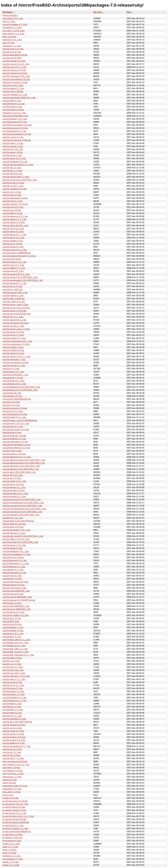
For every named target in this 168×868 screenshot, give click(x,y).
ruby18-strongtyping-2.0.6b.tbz (17, 140)
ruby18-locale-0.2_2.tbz (13, 381)
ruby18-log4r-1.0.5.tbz (13, 378)
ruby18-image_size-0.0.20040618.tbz (20, 420)
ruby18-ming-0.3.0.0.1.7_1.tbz (16, 357)
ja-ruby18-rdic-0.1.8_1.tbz (14, 813)
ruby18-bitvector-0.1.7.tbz (14, 701)
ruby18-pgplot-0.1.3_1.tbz (14, 262)
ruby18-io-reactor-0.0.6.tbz (15, 408)
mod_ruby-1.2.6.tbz (12, 792)
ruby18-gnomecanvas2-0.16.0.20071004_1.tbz (24, 509)
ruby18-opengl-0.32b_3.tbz (15, 293)
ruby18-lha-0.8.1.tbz (12, 393)
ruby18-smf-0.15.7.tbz (13, 149)
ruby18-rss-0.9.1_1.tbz (13, 186)
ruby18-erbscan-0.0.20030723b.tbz (19, 600)
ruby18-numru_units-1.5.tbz (15, 305)
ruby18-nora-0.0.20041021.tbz (17, 314)
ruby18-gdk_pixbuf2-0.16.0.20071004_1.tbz (23, 536)
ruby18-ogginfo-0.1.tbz (13, 296)
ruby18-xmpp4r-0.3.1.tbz (14, 61)
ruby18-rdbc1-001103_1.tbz (15, 226)
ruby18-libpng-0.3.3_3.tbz (14, 384)
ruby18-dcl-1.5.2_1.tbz (13, 634)
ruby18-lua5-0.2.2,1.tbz (13, 372)
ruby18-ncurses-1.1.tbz (13, 326)
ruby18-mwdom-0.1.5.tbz (14, 338)
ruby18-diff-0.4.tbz (11, 621)
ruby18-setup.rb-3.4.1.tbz (14, 158)
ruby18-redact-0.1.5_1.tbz (15, 219)
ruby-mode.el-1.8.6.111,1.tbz (16, 765)
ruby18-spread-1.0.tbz (13, 146)
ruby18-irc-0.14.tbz (11, 405)
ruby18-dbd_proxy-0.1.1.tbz (15, 643)
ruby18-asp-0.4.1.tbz (12, 728)
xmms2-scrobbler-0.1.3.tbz (15, 24)
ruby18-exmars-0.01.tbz (14, 585)
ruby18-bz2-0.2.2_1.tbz (13, 685)
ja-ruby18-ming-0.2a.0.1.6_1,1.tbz (18, 816)
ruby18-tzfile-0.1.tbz (12, 101)
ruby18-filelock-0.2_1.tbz (14, 567)
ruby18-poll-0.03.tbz (12, 259)
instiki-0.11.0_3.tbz (11, 844)
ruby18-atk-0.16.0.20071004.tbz (17, 722)
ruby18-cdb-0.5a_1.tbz (13, 670)
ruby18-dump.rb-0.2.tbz (13, 612)
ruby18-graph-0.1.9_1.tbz (14, 481)
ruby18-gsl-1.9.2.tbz (12, 478)
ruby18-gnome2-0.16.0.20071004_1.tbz (21, 515)
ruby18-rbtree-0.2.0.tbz (13, 232)
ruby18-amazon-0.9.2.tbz (14, 737)
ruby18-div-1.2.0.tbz (12, 618)
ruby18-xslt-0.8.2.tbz (12, 58)
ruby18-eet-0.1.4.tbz (12, 603)
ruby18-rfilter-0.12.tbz (12, 213)
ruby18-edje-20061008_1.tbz (16, 606)
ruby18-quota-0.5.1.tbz (13, 247)
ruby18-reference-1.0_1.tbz (15, 216)
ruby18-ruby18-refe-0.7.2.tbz (16, 177)
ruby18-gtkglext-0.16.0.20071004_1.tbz (21, 469)
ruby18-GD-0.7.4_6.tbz (13, 758)
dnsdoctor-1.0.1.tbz (11, 856)
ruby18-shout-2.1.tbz (12, 155)
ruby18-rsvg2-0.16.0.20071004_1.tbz (20, 180)
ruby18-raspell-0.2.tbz (13, 241)
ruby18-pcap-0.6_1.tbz (13, 271)
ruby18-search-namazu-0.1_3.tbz (18, 165)
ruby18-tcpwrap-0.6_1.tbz (14, 131)
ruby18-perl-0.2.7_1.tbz (13, 265)
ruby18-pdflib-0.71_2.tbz (14, 268)
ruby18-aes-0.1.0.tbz (12, 749)
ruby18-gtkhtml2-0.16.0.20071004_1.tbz (21, 466)
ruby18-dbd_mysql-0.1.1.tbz (15, 652)
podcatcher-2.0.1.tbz (12, 789)
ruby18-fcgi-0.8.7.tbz (12, 576)
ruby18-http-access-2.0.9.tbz (16, 430)
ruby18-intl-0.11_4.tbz (13, 411)
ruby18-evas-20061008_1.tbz (16, 591)
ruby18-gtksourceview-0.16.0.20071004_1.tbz (24, 460)
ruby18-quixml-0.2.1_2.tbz (15, 250)
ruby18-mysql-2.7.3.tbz (13, 335)
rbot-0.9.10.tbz (9, 783)
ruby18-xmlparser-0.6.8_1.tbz (16, 76)
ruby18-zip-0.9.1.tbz (12, 52)
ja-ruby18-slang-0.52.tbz (14, 807)
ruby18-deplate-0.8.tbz (13, 631)
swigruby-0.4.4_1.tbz (12, 40)
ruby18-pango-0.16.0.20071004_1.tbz (20, 277)
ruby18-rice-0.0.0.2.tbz (13, 207)
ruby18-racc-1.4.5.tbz (12, 244)
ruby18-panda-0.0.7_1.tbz (15, 283)
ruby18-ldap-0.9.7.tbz (12, 396)
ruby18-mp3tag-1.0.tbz (13, 347)
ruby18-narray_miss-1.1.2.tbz (16, 329)
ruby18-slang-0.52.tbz (13, 152)
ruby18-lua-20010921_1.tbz (15, 375)
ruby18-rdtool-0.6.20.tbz (14, 222)
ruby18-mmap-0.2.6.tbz (13, 353)
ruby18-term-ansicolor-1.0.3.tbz (17, 125)
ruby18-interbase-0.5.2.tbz (15, 414)
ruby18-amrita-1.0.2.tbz (13, 734)
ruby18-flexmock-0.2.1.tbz (15, 560)
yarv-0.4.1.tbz (9, 21)
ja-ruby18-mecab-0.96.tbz (14, 819)
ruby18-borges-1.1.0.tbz (14, 694)
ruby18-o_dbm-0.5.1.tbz (14, 302)
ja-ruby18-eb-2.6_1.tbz (13, 826)
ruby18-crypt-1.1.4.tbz (13, 667)
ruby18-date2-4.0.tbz (12, 658)
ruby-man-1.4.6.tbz (11, 768)
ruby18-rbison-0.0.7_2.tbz (14, 235)
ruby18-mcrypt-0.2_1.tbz (14, 366)
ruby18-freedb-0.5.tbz (13, 548)
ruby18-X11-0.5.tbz (11, 755)
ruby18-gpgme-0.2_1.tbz (14, 487)
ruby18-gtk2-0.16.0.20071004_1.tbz (19, 472)
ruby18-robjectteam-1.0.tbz (15, 198)
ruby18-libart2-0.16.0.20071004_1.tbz (20, 390)
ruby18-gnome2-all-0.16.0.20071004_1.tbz (22, 512)
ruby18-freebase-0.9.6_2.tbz (16, 551)
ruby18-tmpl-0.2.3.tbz (12, 107)
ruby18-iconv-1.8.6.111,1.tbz (16, 423)
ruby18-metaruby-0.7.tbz (14, 360)
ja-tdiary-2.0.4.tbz (11, 798)
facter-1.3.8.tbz (10, 850)
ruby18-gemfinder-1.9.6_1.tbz (16, 530)
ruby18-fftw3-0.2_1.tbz (13, 570)
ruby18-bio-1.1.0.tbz (12, 707)
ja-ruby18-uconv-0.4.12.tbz (15, 801)
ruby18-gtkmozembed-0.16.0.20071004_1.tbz (24, 463)
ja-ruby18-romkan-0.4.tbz (14, 810)
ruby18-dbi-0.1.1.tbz (12, 637)
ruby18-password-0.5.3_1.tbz (16, 274)
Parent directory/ (10, 15)
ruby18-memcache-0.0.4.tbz (16, 363)
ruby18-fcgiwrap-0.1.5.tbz (14, 573)
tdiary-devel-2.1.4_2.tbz (13, 34)
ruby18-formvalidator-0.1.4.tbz (16, 554)
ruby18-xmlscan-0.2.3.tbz (14, 70)
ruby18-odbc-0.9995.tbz (14, 299)
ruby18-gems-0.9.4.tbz (13, 527)
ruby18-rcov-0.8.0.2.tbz (13, 229)
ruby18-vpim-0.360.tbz (13, 91)
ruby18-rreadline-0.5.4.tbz (15, 189)
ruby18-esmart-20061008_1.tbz (17, 597)
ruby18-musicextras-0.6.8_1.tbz (17, 341)
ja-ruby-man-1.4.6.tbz (12, 835)
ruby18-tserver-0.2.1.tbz (14, 104)
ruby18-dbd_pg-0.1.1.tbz (14, 646)
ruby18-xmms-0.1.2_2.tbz (14, 67)
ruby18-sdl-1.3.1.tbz (12, 168)
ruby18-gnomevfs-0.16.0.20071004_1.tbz (22, 500)
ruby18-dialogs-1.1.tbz (13, 627)
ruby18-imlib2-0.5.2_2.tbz (14, 417)
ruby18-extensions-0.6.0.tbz (15, 582)
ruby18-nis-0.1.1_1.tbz (13, 317)
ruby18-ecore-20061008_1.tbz (17, 609)
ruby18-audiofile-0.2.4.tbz (14, 719)
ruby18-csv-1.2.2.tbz (12, 664)
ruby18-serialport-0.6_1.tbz (15, 162)
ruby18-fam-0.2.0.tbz (12, 579)
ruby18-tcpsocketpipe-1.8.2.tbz (17, 134)
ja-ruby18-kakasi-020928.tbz (16, 822)
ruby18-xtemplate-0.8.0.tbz (15, 55)
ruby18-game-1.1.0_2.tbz (14, 545)
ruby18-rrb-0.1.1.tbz (12, 192)
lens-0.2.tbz (8, 795)
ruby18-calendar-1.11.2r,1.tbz (16, 676)
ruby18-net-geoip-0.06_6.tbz (16, 323)
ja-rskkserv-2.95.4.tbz (13, 838)
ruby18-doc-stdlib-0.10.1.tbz (15, 615)
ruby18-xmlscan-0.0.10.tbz (15, 73)
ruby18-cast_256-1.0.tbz (14, 673)
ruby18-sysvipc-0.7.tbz (13, 137)
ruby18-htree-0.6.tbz (12, 433)
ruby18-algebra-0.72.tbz (14, 743)
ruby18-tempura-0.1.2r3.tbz (15, 128)
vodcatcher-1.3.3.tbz (12, 28)
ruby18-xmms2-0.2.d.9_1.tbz (16, 64)
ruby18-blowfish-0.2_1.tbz (15, 698)
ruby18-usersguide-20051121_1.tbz (19, 98)
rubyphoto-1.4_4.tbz (12, 46)
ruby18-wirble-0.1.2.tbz (13, 88)
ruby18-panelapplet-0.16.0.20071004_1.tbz (23, 280)
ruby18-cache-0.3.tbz (12, 682)
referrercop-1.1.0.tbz (12, 777)
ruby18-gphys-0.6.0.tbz (13, 484)
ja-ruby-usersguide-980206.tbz (17, 832)
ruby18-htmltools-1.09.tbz (14, 436)
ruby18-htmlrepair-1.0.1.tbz (15, 442)
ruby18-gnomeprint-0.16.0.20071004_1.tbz (22, 506)
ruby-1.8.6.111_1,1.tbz (13, 774)
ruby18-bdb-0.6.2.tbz (12, 713)
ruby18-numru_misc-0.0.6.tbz (16, 308)
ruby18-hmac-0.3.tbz (12, 451)
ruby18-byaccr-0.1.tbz (13, 688)
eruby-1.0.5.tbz (10, 853)
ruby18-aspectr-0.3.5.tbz (14, 725)
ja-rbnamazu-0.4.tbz (12, 841)
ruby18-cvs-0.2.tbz (11, 661)
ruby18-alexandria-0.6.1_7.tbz (16, 746)
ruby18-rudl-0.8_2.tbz (12, 174)
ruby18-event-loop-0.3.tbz (14, 588)
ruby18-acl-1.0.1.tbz (12, 752)
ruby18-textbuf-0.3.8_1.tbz (15, 119)
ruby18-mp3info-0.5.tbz (13, 350)
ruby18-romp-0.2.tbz (12, 195)
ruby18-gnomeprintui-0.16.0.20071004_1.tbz (23, 503)
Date (129, 12)
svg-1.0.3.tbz (9, 43)
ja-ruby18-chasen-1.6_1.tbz (15, 829)
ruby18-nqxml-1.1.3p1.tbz (14, 311)
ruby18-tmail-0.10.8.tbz (13, 110)
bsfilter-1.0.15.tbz (11, 862)
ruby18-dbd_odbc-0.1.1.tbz (15, 649)
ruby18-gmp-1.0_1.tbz (13, 518)
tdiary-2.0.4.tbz (9, 37)
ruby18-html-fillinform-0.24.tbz (16, 448)
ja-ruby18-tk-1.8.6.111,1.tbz (15, 804)
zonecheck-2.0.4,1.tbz (13, 18)
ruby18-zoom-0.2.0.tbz (13, 49)
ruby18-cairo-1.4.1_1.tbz (14, 679)
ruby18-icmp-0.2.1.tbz (13, 427)
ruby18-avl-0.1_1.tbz (12, 716)
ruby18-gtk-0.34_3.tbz (13, 475)
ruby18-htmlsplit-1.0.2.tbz (14, 439)
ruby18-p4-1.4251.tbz (12, 290)
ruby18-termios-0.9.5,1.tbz (15, 122)
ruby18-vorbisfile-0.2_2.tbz (15, 95)
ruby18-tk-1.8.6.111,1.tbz (14, 113)
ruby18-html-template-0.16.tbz (16, 445)
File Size (98, 12)
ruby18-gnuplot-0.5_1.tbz (14, 497)
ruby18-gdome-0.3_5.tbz (14, 533)
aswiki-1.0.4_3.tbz (11, 865)
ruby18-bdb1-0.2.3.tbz (13, 710)
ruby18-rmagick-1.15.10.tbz (15, 204)
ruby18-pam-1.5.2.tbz (12, 286)
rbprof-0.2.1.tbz (10, 780)
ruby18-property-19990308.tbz (17, 253)
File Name (7, 12)
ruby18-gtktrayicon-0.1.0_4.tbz (17, 457)
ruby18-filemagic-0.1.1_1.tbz (16, 563)
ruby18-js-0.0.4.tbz (11, 402)
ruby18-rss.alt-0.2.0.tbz (13, 183)
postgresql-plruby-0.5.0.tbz (15, 786)
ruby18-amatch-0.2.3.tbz (14, 740)
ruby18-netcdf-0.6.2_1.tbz (14, 320)
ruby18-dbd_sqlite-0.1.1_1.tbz (16, 640)
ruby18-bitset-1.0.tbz (12, 704)
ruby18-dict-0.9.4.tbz (12, 624)
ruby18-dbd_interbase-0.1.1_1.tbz (18, 655)
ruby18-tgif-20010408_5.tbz (15, 116)
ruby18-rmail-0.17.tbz (12, 201)
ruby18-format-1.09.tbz (13, 557)
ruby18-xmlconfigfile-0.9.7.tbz (16, 79)
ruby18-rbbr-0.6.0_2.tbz (13, 238)
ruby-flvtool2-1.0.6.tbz (13, 771)
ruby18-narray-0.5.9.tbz (13, 332)
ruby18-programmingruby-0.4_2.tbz (19, 256)
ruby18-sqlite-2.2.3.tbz (13, 143)
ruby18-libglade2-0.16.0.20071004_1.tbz (21, 387)
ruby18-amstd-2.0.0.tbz (13, 731)
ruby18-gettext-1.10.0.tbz (14, 524)
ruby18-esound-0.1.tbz (13, 594)
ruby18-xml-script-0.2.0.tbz (15, 82)
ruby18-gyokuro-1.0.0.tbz (14, 454)
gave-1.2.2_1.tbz (10, 847)
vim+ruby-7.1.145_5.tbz (14, 31)
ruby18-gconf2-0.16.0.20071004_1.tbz (20, 542)
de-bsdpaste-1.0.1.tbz (13, 859)
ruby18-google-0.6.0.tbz (14, 490)
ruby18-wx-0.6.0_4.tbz (13, 85)
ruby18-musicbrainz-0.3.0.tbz (16, 344)
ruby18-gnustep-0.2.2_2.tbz (15, 493)
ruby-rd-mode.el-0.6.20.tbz (15, 762)
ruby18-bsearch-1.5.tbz (13, 691)
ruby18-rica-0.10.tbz (12, 210)
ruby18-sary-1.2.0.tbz (12, 171)
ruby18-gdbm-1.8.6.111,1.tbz (16, 539)
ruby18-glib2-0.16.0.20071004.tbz (18, 521)
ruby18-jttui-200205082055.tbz (17, 399)
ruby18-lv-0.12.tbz (11, 369)
